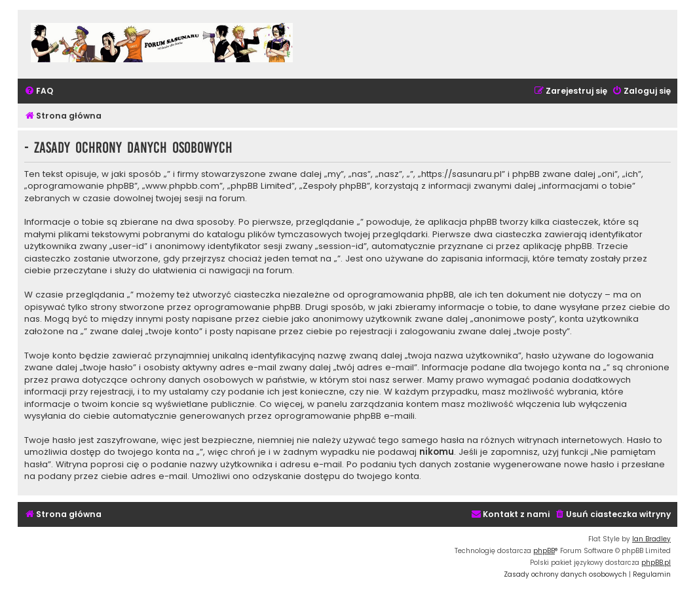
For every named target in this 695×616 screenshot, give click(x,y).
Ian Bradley (651, 539)
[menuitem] (39, 91)
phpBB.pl (656, 563)
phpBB (544, 551)
